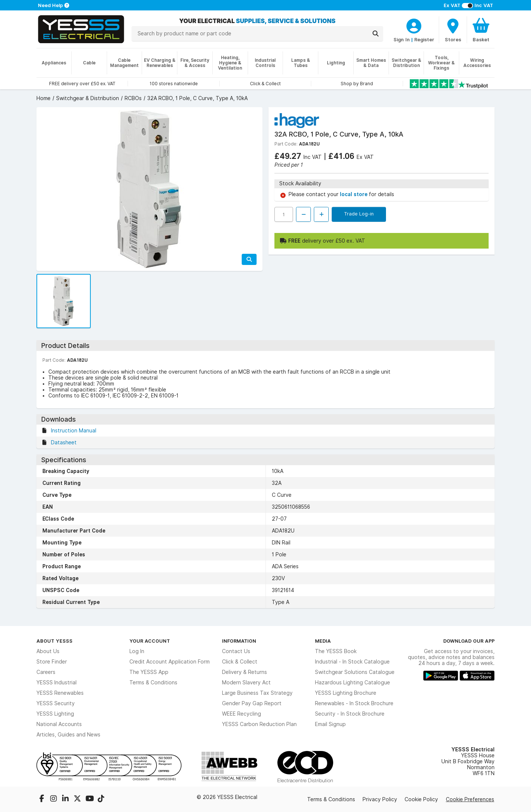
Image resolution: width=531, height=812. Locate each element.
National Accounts (59, 724)
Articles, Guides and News (68, 735)
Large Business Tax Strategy (257, 693)
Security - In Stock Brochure (350, 714)
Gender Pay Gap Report (252, 703)
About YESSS (54, 641)
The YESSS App (149, 672)
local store (354, 194)
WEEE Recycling (242, 714)
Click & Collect (240, 662)
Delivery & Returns (244, 672)
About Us (48, 651)
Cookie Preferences (470, 799)
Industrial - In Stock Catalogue (352, 662)
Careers (46, 672)
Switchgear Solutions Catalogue (355, 672)
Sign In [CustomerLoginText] (402, 39)
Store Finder (52, 662)
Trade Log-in (359, 214)
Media (323, 641)
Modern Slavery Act (246, 682)
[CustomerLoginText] (414, 25)
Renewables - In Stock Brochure (354, 703)
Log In (137, 651)
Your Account (150, 641)
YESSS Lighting (55, 714)
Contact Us (236, 651)
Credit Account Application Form (170, 662)
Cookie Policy (421, 799)
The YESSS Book (336, 651)
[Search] (376, 33)
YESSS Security (56, 703)
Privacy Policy (380, 799)
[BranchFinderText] (453, 30)
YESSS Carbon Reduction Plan (259, 724)
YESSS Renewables (60, 693)
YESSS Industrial (57, 682)
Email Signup (330, 724)
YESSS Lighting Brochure (346, 693)
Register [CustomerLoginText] (424, 39)
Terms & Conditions (153, 682)
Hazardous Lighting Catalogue (353, 682)
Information (239, 641)
